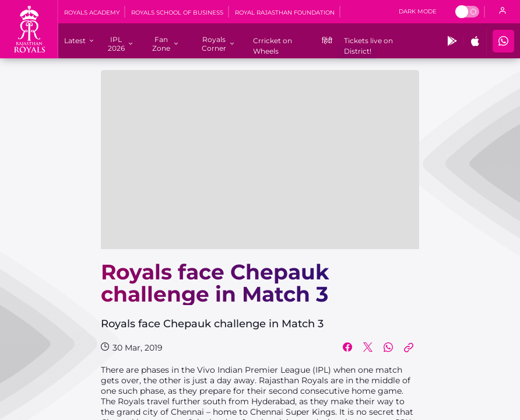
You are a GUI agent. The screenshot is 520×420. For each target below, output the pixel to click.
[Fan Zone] (161, 44)
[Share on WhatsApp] (388, 348)
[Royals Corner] (214, 44)
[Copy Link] (409, 348)
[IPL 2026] (116, 44)
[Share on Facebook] (347, 348)
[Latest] (75, 41)
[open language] (503, 12)
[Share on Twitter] (368, 348)
